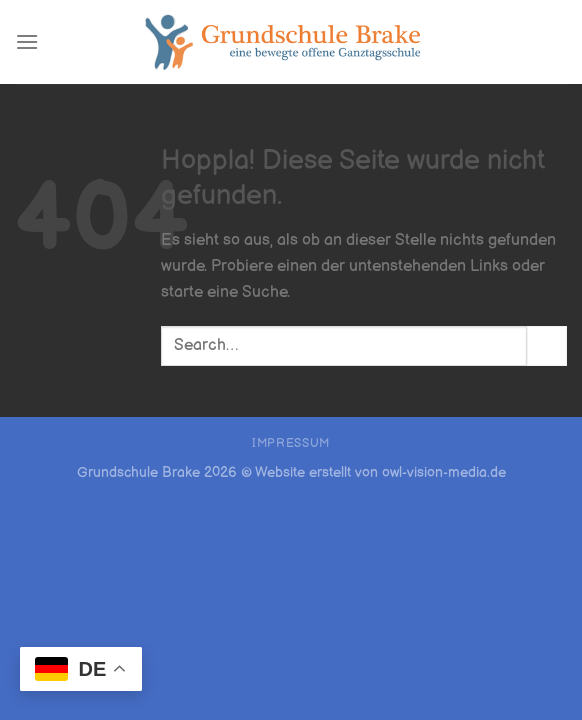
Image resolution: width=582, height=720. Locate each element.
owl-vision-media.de (444, 472)
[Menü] (27, 41)
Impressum (291, 443)
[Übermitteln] (547, 345)
